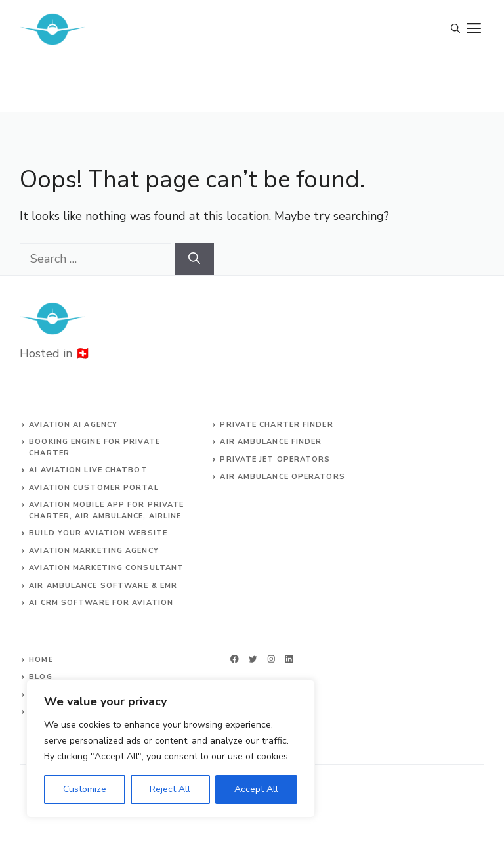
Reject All (170, 789)
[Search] (194, 259)
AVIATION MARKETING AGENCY (94, 551)
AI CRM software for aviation (101, 603)
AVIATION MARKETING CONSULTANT (106, 568)
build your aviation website (98, 533)
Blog (40, 677)
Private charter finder (276, 425)
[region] (171, 749)
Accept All (256, 789)
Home (41, 660)
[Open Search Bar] (455, 30)
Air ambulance (254, 477)
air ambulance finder (271, 442)
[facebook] (235, 659)
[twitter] (253, 659)
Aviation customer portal (94, 488)
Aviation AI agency (73, 425)
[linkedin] (289, 659)
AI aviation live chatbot (88, 470)
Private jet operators (275, 459)
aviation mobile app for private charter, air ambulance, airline (106, 510)
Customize (85, 789)
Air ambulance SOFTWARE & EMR (103, 586)
